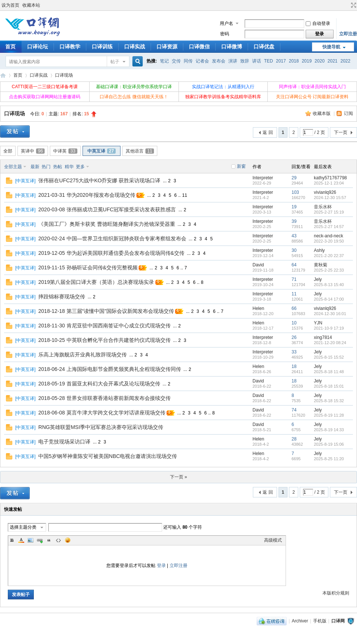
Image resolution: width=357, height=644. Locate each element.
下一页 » (178, 477)
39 (294, 221)
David (258, 265)
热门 (46, 167)
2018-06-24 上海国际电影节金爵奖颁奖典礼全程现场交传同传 (110, 369)
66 (294, 308)
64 (294, 265)
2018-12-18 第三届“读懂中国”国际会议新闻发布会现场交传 (106, 311)
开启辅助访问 (347, 5)
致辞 (245, 61)
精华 (69, 167)
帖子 (115, 62)
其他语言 (140, 151)
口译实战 (135, 47)
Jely (318, 279)
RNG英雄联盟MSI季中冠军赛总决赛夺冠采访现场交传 (101, 427)
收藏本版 (322, 113)
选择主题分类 (23, 527)
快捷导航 (331, 47)
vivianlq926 (325, 192)
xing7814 (323, 337)
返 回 (268, 132)
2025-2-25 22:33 (329, 270)
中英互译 (102, 151)
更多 (80, 167)
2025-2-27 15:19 (329, 212)
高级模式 (273, 540)
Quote (49, 540)
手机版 (320, 621)
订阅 (348, 113)
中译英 (65, 151)
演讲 (233, 61)
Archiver (300, 621)
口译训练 (102, 47)
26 (294, 337)
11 (185, 195)
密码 (225, 34)
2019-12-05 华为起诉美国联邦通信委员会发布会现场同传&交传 (111, 253)
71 (294, 279)
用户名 (226, 23)
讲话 (257, 61)
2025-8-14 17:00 (329, 299)
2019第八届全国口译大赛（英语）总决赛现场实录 (96, 282)
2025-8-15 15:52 (329, 357)
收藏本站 (31, 5)
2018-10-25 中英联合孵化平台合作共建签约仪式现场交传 (104, 340)
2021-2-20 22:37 (329, 256)
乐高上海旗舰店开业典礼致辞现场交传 (83, 355)
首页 (18, 75)
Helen (258, 308)
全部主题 (13, 167)
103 (295, 192)
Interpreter (263, 178)
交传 (176, 61)
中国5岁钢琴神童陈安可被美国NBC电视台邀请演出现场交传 (108, 456)
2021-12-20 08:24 (330, 343)
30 (294, 250)
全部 (8, 151)
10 (294, 323)
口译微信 (199, 47)
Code (58, 540)
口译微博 (232, 47)
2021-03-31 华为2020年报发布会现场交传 (87, 195)
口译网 (3, 75)
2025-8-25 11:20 (329, 459)
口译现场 (64, 75)
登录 (161, 565)
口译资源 (167, 47)
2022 (346, 61)
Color (21, 540)
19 (294, 207)
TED (268, 61)
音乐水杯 (323, 207)
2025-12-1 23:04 (329, 183)
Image (30, 540)
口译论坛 (38, 47)
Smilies (68, 540)
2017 (281, 61)
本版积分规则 (336, 593)
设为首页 (10, 5)
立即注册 (348, 34)
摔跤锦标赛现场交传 (62, 297)
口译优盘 (264, 47)
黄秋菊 (321, 265)
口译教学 (70, 47)
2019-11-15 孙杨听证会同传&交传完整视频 (88, 267)
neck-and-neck (329, 236)
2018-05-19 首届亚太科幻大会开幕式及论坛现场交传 (99, 384)
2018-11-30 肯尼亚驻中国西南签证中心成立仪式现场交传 (104, 326)
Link (40, 540)
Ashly (319, 250)
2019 (307, 61)
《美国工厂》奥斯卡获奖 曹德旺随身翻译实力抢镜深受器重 (107, 224)
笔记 (164, 61)
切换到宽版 (353, 5)
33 (294, 352)
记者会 (202, 61)
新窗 (241, 166)
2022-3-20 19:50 (329, 241)
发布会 (219, 61)
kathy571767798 (330, 178)
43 (294, 236)
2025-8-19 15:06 (329, 444)
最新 (35, 167)
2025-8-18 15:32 (329, 401)
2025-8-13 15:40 (329, 285)
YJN (318, 323)
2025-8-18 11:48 (329, 372)
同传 (188, 61)
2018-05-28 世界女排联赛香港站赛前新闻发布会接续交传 (104, 398)
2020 (320, 61)
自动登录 (318, 23)
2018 (294, 61)
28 (294, 439)
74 (294, 410)
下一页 (341, 132)
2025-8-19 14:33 (329, 430)
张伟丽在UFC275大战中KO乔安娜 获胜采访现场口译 (99, 180)
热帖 (58, 167)
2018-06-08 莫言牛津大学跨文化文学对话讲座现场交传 (102, 413)
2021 (333, 61)
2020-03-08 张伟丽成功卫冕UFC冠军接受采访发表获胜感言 (107, 209)
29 (294, 178)
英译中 (33, 151)
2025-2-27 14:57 (329, 227)
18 (294, 366)
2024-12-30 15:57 (330, 198)
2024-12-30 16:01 (330, 314)
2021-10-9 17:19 (329, 328)
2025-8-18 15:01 (329, 386)
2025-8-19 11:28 (329, 415)
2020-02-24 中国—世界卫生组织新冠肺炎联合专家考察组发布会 (112, 238)
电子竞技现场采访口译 (64, 442)
